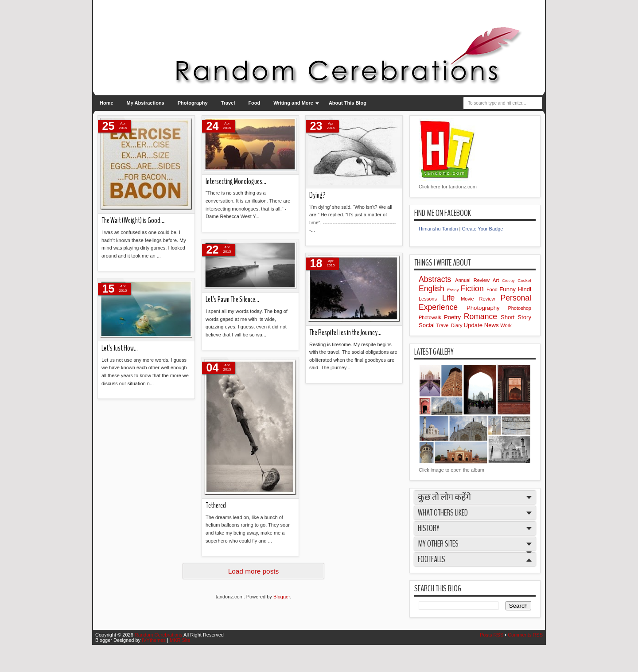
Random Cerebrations (159, 635)
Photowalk (431, 317)
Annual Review (474, 280)
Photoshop (519, 308)
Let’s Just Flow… (120, 348)
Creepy (510, 281)
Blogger (282, 597)
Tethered (216, 506)
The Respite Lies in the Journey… (345, 333)
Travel (228, 103)
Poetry (454, 317)
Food (254, 103)
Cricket (524, 280)
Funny (509, 289)
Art (497, 280)
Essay (454, 290)
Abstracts (437, 279)
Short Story (516, 317)
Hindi (525, 289)
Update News (482, 325)
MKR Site (180, 640)
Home (107, 103)
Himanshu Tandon (438, 229)
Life (451, 298)
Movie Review (480, 299)
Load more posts (254, 571)
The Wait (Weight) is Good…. (134, 221)
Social (428, 325)
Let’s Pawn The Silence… (232, 299)
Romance (482, 316)
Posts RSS (492, 635)
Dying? (317, 195)
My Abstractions (146, 103)
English (433, 289)
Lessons (430, 299)
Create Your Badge (482, 229)
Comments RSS (525, 635)
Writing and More (293, 103)
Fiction (474, 289)
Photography (193, 103)
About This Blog (348, 103)
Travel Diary (450, 325)
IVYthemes (154, 640)
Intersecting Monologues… (236, 182)
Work (506, 325)
